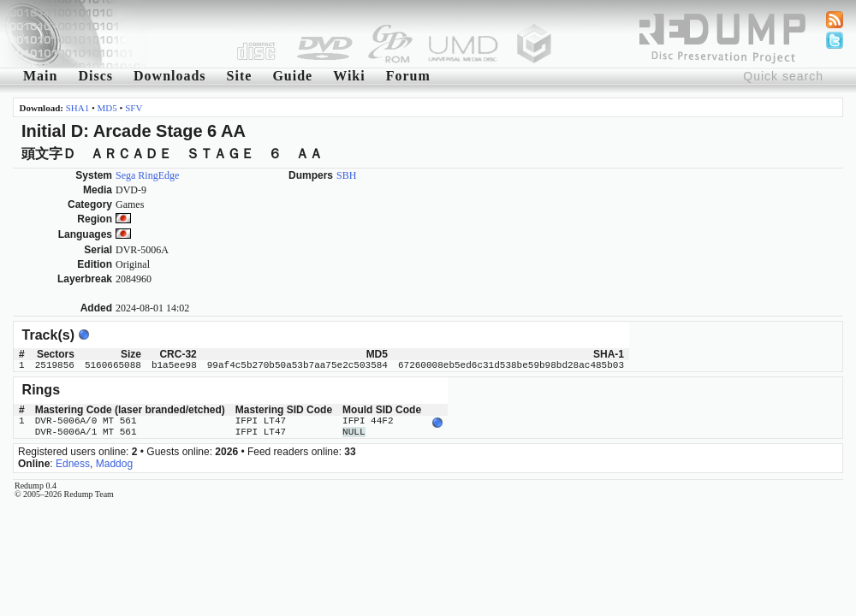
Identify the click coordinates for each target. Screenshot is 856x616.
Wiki (349, 76)
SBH (346, 175)
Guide (292, 76)
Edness (73, 464)
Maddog (114, 464)
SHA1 (78, 108)
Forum (408, 76)
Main (40, 76)
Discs (95, 76)
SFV (134, 108)
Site (240, 76)
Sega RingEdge (147, 175)
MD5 (107, 108)
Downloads (170, 76)
